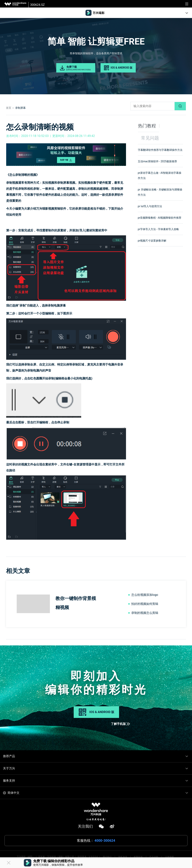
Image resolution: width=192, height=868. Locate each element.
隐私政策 (123, 857)
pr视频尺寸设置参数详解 (152, 241)
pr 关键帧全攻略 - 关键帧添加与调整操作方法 (160, 192)
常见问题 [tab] (150, 138)
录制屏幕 (20, 108)
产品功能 (154, 857)
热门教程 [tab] (147, 126)
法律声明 (169, 857)
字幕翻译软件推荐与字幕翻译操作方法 (160, 150)
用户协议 (107, 857)
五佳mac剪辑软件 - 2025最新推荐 (157, 161)
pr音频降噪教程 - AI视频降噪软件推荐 (160, 218)
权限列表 (138, 857)
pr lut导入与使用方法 (150, 206)
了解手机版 (120, 724)
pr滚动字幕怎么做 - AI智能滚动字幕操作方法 (160, 175)
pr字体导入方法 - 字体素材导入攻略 (158, 229)
